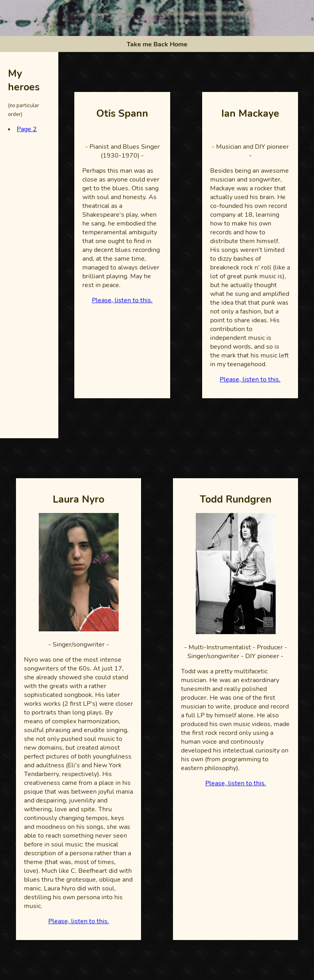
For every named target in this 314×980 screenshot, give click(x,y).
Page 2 (27, 129)
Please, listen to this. (122, 300)
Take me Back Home (157, 44)
